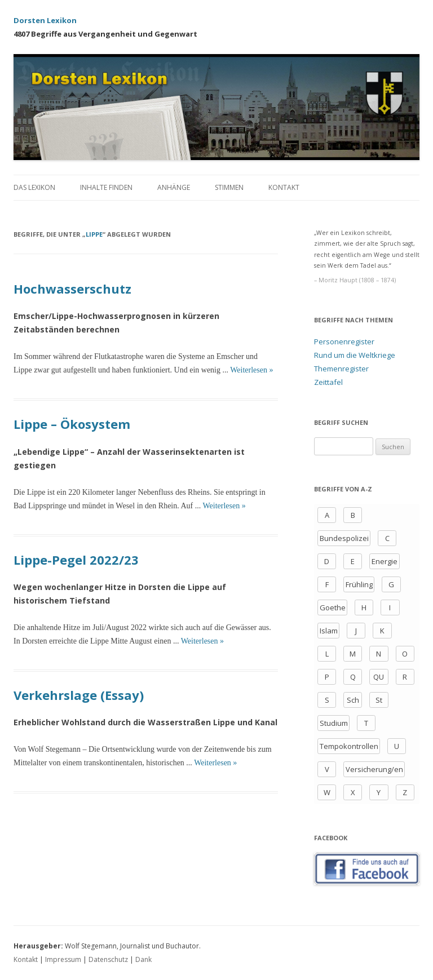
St (379, 700)
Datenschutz (108, 959)
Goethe (333, 607)
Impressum (63, 959)
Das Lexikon (34, 187)
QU (379, 677)
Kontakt (284, 187)
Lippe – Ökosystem (72, 424)
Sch (353, 700)
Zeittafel (328, 382)
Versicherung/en (374, 769)
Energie (385, 561)
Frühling (359, 584)
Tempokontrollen (349, 746)
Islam (329, 631)
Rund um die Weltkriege (355, 355)
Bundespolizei (344, 538)
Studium (334, 723)
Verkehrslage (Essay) (79, 695)
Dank (143, 959)
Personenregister (344, 342)
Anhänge (174, 187)
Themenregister (341, 369)
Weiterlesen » (251, 370)
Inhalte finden (106, 187)
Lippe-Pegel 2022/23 (76, 560)
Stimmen (229, 187)
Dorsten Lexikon (45, 20)
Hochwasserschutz (72, 289)
